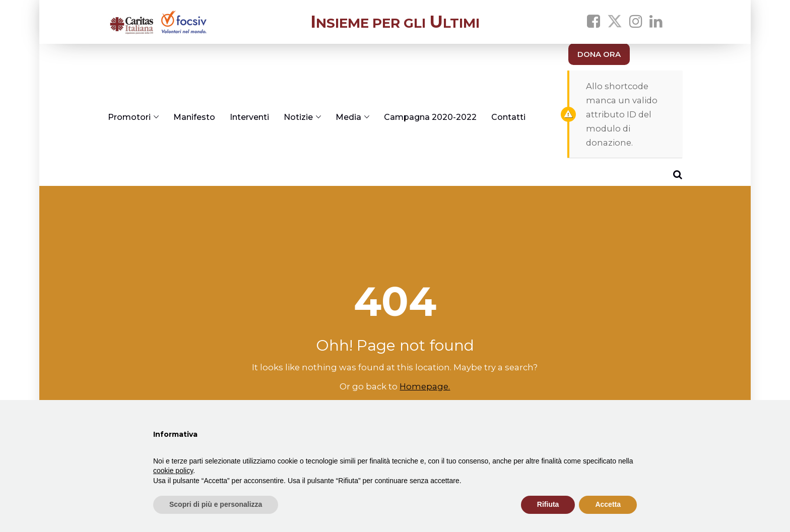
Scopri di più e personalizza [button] (216, 504)
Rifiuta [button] (548, 504)
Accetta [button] (608, 504)
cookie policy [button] (173, 471)
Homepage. (425, 386)
